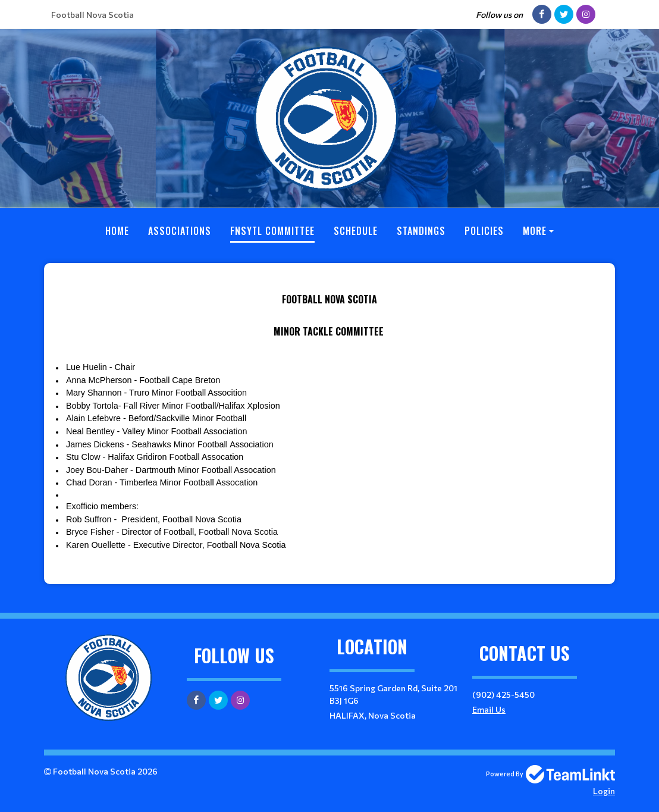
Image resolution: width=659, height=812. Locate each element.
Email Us (489, 709)
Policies (484, 231)
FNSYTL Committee (272, 231)
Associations (180, 231)
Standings (421, 231)
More (535, 231)
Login (604, 791)
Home (117, 231)
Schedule (356, 231)
